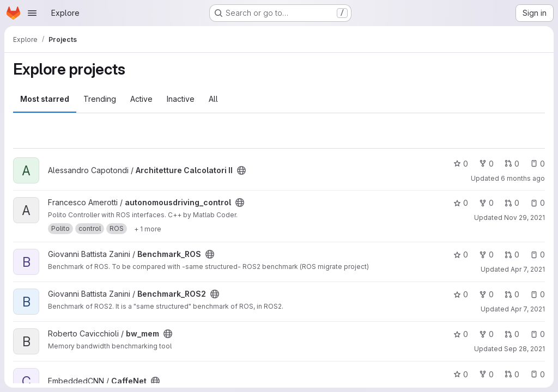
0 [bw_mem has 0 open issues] (538, 334)
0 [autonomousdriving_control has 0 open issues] (538, 203)
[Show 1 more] (148, 229)
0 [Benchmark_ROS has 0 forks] (486, 255)
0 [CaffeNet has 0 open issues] (538, 374)
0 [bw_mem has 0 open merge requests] (512, 334)
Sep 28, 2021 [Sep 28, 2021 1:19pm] (524, 349)
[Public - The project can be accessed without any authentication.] (241, 170)
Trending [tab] (100, 99)
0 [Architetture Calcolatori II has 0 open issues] (538, 164)
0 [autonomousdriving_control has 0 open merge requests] (512, 203)
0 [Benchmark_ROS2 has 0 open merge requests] (512, 294)
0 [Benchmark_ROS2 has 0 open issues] (538, 294)
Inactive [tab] (181, 99)
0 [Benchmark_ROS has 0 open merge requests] (512, 255)
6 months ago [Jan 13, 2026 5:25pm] (523, 178)
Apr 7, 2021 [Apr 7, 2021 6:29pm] (528, 269)
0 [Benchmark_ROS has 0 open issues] (538, 255)
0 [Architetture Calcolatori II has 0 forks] (486, 164)
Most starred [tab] (45, 99)
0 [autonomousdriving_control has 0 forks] (486, 203)
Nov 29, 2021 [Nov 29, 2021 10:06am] (524, 218)
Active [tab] (141, 99)
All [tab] (213, 99)
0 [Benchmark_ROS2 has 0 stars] (461, 294)
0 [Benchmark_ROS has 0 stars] (461, 255)
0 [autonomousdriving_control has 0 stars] (461, 203)
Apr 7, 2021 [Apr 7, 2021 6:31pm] (528, 309)
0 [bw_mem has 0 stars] (461, 334)
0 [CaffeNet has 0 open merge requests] (512, 374)
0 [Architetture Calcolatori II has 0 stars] (461, 164)
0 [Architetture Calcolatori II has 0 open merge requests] (512, 164)
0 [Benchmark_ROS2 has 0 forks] (486, 294)
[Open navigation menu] (32, 13)
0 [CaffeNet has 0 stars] (461, 374)
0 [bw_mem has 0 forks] (486, 334)
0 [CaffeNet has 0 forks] (486, 374)
